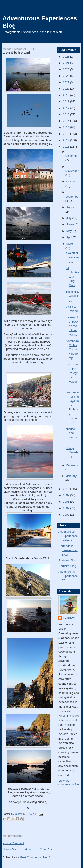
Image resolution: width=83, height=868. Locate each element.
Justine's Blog (67, 560)
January (71, 476)
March (70, 244)
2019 (67, 95)
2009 (67, 495)
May (69, 231)
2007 (67, 508)
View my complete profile (69, 782)
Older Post (47, 849)
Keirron (69, 618)
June (70, 224)
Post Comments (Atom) (35, 857)
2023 (67, 69)
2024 (67, 63)
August (71, 207)
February (72, 465)
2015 (67, 121)
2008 (67, 502)
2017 (67, 108)
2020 (67, 89)
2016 (67, 114)
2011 (67, 147)
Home (29, 849)
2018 (67, 101)
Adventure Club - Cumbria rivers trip (72, 349)
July (69, 218)
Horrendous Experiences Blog (68, 550)
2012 (67, 140)
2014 (67, 127)
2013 (67, 134)
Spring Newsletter (72, 452)
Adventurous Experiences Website (68, 536)
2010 (67, 489)
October (71, 181)
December (72, 156)
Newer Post (10, 849)
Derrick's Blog (67, 566)
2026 (67, 57)
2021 (67, 82)
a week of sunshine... (72, 257)
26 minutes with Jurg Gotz (72, 277)
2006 (67, 515)
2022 (67, 76)
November (72, 171)
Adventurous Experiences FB (68, 576)
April (70, 237)
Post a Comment (13, 843)
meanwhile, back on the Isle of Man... (72, 326)
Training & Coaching (72, 296)
